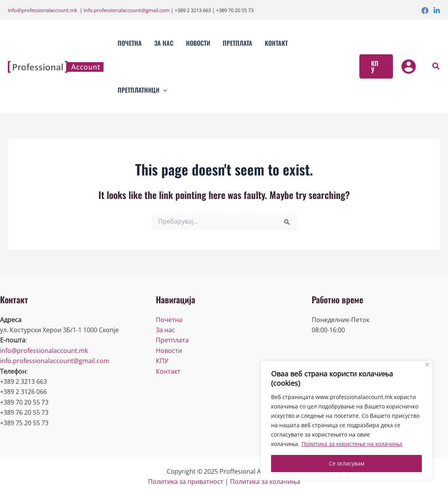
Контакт (168, 371)
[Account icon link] (409, 66)
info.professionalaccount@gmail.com (127, 10)
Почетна (169, 320)
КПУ (162, 361)
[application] (163, 90)
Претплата (172, 340)
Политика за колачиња (265, 482)
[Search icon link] (436, 67)
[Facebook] (425, 11)
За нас (165, 330)
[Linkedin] (437, 11)
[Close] (427, 364)
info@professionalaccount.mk (43, 10)
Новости (169, 351)
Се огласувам (347, 463)
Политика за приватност (186, 482)
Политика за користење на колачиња (352, 444)
